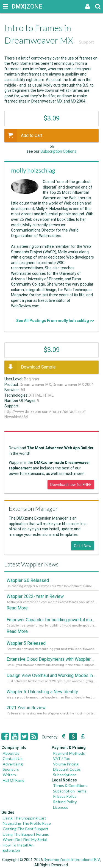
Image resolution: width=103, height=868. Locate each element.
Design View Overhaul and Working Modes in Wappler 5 (51, 675)
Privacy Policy (65, 796)
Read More (17, 608)
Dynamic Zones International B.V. (72, 860)
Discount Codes (67, 769)
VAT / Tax (61, 758)
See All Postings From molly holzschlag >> (55, 321)
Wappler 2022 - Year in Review (35, 596)
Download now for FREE (71, 485)
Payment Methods (69, 753)
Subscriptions (65, 775)
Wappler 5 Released (26, 643)
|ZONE (17, 6)
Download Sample (30, 367)
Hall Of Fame (14, 780)
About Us (11, 753)
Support (87, 42)
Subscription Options (58, 151)
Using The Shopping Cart (24, 818)
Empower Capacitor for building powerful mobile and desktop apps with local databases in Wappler (51, 620)
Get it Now (83, 546)
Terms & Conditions (70, 785)
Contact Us (13, 758)
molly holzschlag (33, 170)
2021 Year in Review (26, 708)
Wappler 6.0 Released (28, 580)
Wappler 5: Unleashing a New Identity (42, 692)
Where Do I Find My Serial (25, 839)
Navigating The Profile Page (27, 823)
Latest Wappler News (31, 564)
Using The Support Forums (26, 834)
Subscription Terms (70, 791)
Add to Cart (23, 136)
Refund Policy (65, 802)
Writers (9, 775)
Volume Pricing (66, 764)
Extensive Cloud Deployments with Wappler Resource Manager (51, 659)
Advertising (13, 764)
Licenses (61, 807)
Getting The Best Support (26, 829)
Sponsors (11, 769)
